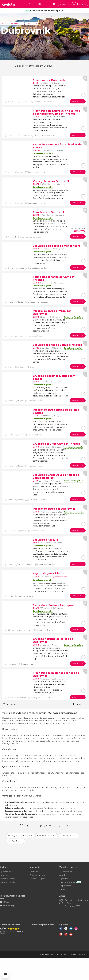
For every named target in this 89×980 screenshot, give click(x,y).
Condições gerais (42, 954)
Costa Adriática (17, 23)
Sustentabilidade (8, 879)
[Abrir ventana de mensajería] (5, 974)
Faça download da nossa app (13, 897)
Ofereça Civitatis (7, 882)
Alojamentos (65, 886)
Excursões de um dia (47, 836)
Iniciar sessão (66, 4)
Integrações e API (67, 882)
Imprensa (4, 875)
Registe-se (81, 4)
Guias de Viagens (37, 879)
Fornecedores (66, 872)
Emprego (64, 889)
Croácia (5, 23)
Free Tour (16, 841)
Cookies (82, 954)
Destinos (34, 872)
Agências (63, 879)
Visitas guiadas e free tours (20, 836)
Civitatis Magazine (38, 875)
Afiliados (63, 875)
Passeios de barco (69, 836)
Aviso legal (55, 954)
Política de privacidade (69, 954)
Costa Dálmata (32, 23)
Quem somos (6, 872)
